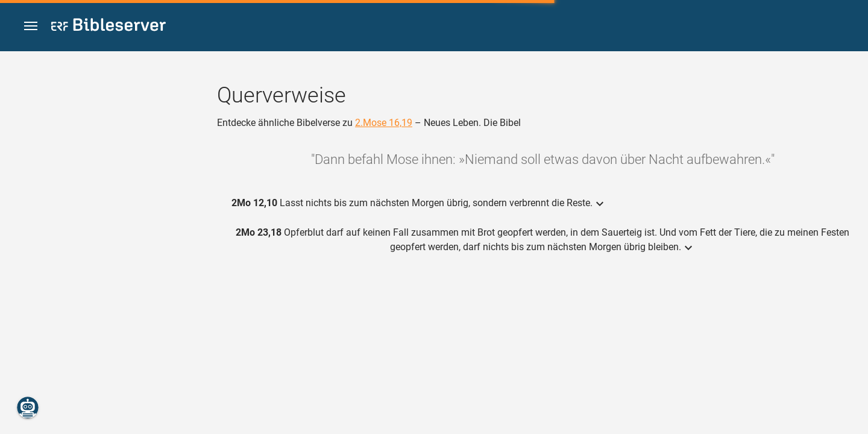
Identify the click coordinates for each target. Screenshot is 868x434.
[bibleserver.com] (108, 27)
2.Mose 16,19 (384, 123)
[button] (31, 26)
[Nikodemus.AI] (28, 407)
